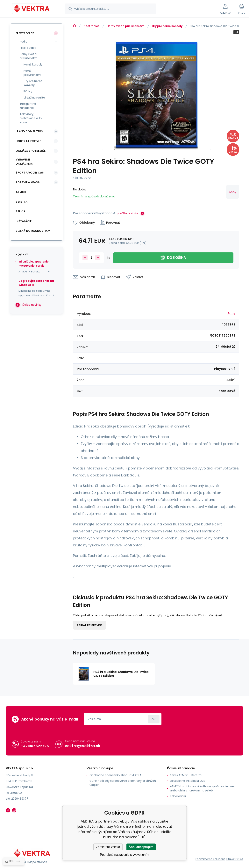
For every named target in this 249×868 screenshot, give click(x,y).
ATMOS (21, 192)
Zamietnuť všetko (108, 847)
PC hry (28, 91)
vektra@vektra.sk (82, 746)
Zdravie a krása (28, 182)
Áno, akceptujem (141, 847)
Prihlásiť (154, 719)
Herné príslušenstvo (32, 73)
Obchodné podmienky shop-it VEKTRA (115, 775)
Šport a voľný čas (30, 173)
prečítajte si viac (128, 213)
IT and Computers (29, 131)
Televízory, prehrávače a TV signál (31, 118)
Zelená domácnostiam (33, 231)
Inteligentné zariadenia (28, 106)
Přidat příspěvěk (89, 625)
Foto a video (28, 48)
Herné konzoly (33, 65)
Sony (233, 192)
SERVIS (20, 211)
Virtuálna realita (34, 98)
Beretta (22, 202)
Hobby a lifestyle (28, 141)
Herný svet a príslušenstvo (126, 26)
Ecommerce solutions (210, 859)
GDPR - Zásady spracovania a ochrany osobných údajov (123, 783)
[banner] (32, 9)
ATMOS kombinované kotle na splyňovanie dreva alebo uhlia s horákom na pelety (203, 788)
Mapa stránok (38, 862)
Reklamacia (178, 796)
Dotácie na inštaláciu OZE (187, 781)
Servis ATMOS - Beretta (186, 775)
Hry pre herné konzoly (167, 26)
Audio (23, 42)
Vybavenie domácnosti (26, 162)
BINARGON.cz (235, 859)
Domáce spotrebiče (31, 151)
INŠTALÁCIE (24, 221)
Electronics (91, 26)
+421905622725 (35, 746)
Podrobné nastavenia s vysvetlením (125, 855)
